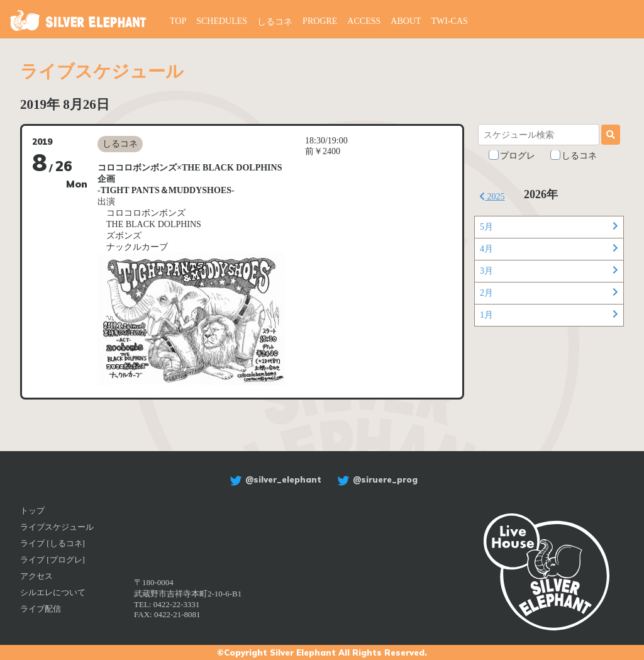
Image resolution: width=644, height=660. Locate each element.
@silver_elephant (274, 479)
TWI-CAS (450, 21)
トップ (32, 511)
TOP (178, 21)
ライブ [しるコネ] (53, 543)
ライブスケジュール (57, 527)
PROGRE (320, 21)
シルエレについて (53, 592)
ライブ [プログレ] (53, 560)
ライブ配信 (41, 609)
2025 (492, 197)
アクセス (36, 576)
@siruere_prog (376, 479)
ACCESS (364, 21)
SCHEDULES (222, 21)
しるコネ (275, 22)
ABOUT (406, 21)
